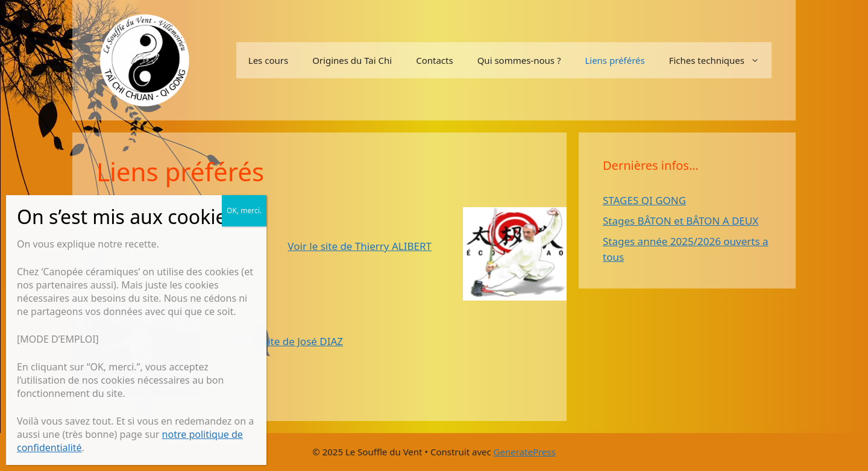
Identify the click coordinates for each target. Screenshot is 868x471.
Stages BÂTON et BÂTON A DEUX (681, 221)
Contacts (434, 60)
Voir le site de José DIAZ (287, 341)
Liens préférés (615, 60)
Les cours (268, 60)
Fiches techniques (720, 60)
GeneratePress (525, 452)
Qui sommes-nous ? (519, 60)
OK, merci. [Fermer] (244, 211)
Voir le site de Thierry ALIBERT (360, 246)
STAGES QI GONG (644, 200)
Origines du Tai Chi (352, 60)
